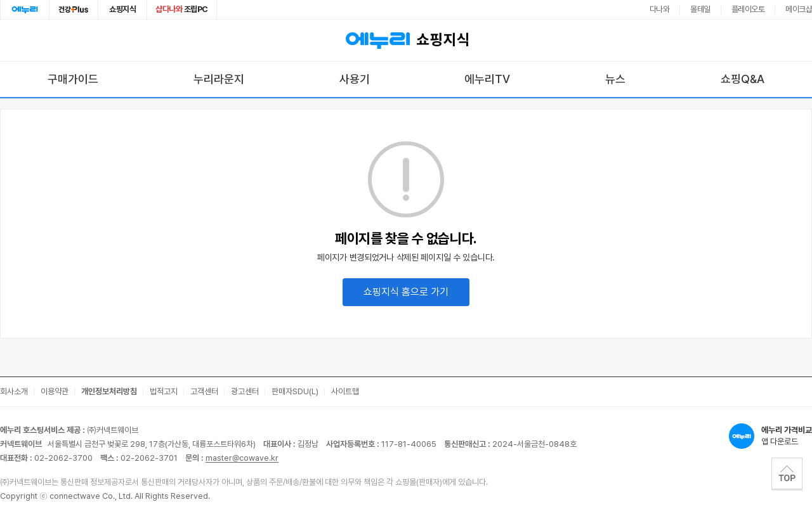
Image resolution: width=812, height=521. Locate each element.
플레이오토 (748, 9)
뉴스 (615, 79)
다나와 (660, 9)
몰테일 (700, 9)
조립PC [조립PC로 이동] (182, 9)
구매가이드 (73, 79)
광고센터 (245, 391)
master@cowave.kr (242, 458)
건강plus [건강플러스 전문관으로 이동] (74, 10)
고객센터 (204, 391)
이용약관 (55, 391)
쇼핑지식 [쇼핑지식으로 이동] (122, 9)
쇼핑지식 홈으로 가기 (406, 292)
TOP (787, 473)
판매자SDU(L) (295, 391)
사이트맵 (345, 391)
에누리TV (487, 79)
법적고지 (164, 391)
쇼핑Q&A (743, 79)
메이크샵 (799, 9)
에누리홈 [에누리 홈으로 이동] (25, 10)
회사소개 (14, 391)
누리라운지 (219, 79)
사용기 (355, 79)
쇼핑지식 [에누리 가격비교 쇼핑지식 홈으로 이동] (406, 41)
